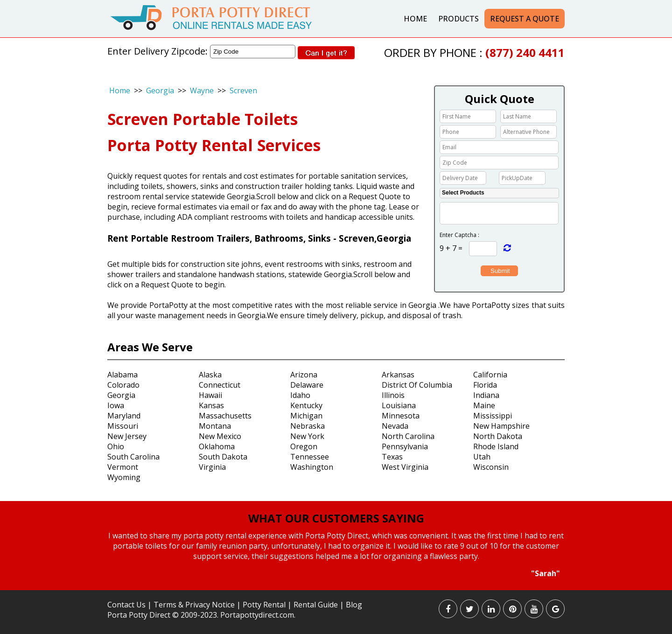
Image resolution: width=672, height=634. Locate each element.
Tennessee (310, 457)
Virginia (212, 467)
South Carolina (133, 457)
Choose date (491, 177)
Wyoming (124, 477)
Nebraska (308, 426)
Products (458, 19)
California (490, 375)
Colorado (123, 385)
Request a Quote (525, 19)
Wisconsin (491, 467)
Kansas (211, 405)
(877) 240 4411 (525, 52)
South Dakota (223, 457)
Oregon (304, 446)
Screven (243, 91)
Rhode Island (496, 446)
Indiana (486, 395)
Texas (392, 457)
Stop (340, 587)
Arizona (304, 375)
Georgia (160, 91)
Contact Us (126, 605)
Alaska (210, 375)
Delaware (307, 385)
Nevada (395, 426)
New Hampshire (501, 426)
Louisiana (399, 405)
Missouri (123, 426)
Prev (100, 555)
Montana (215, 426)
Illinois (393, 395)
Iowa (116, 405)
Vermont (123, 467)
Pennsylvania (405, 446)
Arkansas (398, 375)
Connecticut (220, 385)
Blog (354, 605)
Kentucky (306, 405)
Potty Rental (264, 605)
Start (333, 587)
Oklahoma (217, 446)
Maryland (124, 416)
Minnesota (401, 416)
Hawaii (210, 395)
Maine (484, 405)
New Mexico (220, 436)
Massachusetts (225, 416)
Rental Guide (317, 605)
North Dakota (498, 436)
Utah (482, 457)
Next (571, 555)
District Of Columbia (417, 385)
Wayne (202, 91)
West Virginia (405, 467)
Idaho (300, 395)
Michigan (306, 416)
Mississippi (493, 416)
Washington (312, 467)
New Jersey (127, 436)
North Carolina (408, 436)
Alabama (122, 375)
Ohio (116, 446)
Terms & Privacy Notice (194, 605)
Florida (485, 385)
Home (415, 19)
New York (307, 436)
